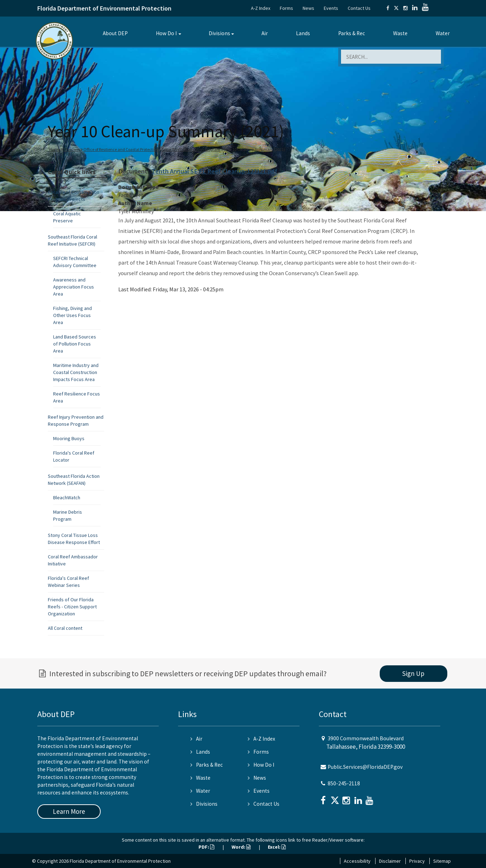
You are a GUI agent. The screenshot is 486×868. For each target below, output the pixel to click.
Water (443, 33)
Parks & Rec (352, 33)
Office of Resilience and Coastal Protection (121, 149)
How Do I (166, 33)
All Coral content (65, 628)
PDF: (206, 847)
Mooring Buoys (69, 438)
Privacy (417, 861)
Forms (286, 8)
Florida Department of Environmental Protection (104, 8)
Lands (303, 33)
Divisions (219, 33)
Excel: (277, 847)
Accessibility (357, 861)
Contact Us (359, 8)
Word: (241, 847)
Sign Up (413, 673)
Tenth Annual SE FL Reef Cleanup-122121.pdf (214, 171)
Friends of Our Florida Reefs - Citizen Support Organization (72, 607)
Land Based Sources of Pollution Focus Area (75, 344)
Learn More (69, 811)
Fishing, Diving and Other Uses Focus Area (72, 315)
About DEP (115, 33)
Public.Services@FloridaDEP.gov (365, 767)
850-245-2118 (344, 783)
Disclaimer (390, 861)
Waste (400, 33)
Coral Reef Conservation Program (191, 149)
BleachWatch (67, 498)
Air (265, 33)
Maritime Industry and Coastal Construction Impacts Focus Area (76, 372)
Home (55, 149)
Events (331, 8)
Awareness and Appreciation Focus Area (74, 287)
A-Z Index (261, 8)
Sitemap (442, 861)
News (308, 8)
